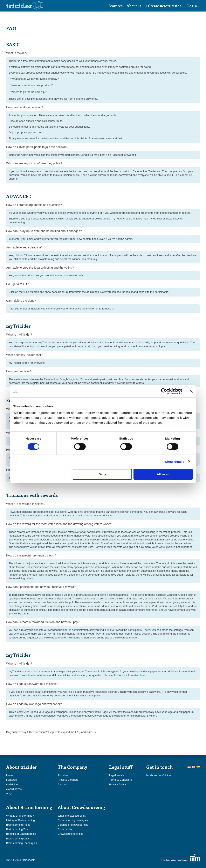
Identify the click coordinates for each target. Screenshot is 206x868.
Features (115, 6)
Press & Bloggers (68, 780)
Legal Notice (117, 775)
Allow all (163, 474)
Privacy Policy (118, 784)
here (143, 675)
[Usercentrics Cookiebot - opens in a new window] (164, 391)
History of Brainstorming (20, 820)
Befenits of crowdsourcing (73, 825)
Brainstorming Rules (18, 825)
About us (134, 6)
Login (193, 6)
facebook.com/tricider (159, 775)
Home (10, 775)
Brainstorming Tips (17, 829)
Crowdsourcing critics (70, 834)
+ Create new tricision (164, 6)
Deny (102, 474)
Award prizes (14, 789)
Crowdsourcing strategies (73, 820)
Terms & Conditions (121, 780)
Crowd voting (66, 829)
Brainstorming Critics (19, 839)
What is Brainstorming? (20, 816)
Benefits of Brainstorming (21, 834)
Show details (175, 462)
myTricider (12, 784)
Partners (63, 784)
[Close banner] (191, 391)
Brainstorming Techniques (22, 843)
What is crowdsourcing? (72, 816)
